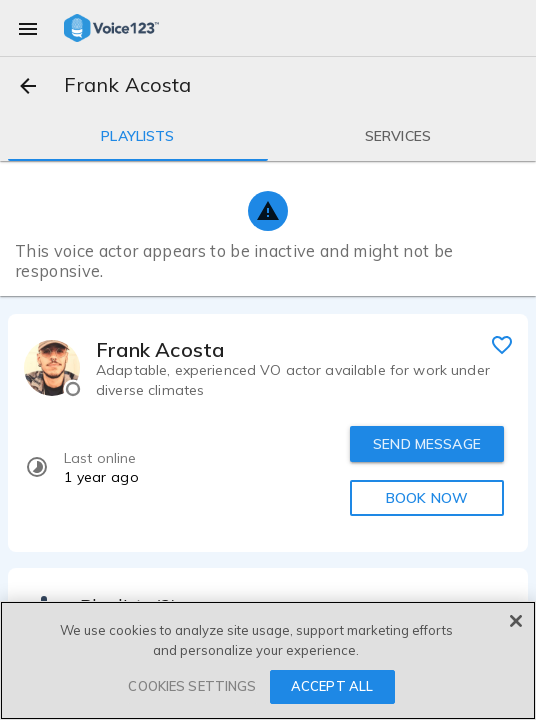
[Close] (516, 621)
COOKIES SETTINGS (192, 686)
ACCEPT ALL (332, 686)
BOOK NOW (427, 498)
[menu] (28, 28)
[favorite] (502, 344)
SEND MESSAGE (427, 444)
